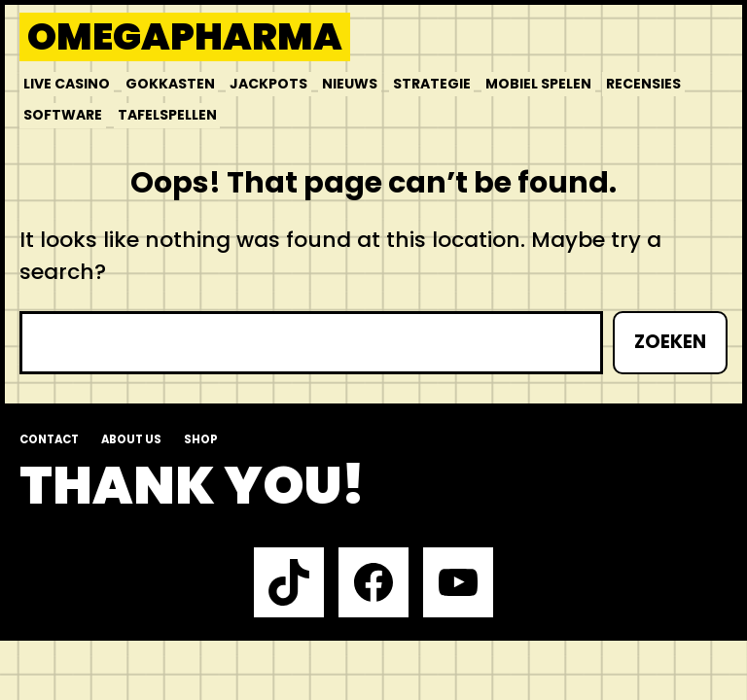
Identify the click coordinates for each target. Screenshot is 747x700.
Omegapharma (185, 37)
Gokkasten (170, 84)
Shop (201, 439)
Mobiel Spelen (538, 84)
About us (131, 439)
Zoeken (670, 342)
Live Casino (67, 84)
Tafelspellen (167, 115)
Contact (49, 439)
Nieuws (350, 84)
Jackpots (268, 84)
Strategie (432, 84)
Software (63, 115)
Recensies (643, 84)
